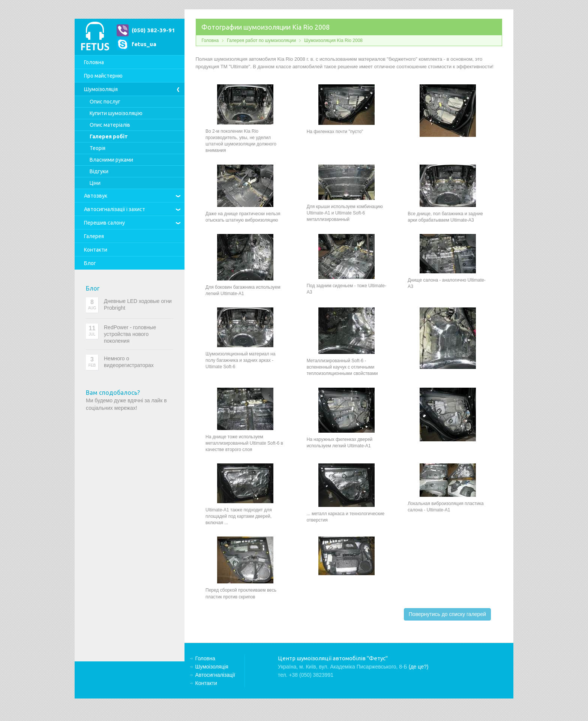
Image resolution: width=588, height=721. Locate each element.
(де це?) (419, 667)
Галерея (94, 236)
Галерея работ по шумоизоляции (261, 40)
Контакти (96, 250)
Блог (90, 263)
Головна (94, 62)
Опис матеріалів (110, 125)
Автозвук (96, 196)
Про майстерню (103, 76)
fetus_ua (144, 44)
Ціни (95, 183)
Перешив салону (104, 223)
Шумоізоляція (101, 89)
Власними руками (111, 160)
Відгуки (99, 171)
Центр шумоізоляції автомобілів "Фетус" (95, 37)
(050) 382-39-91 (153, 30)
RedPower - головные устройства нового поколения (130, 334)
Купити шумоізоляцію (116, 113)
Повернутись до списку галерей (447, 614)
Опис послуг (105, 102)
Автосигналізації (115, 209)
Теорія (97, 148)
